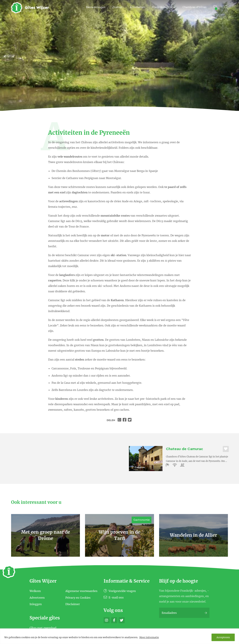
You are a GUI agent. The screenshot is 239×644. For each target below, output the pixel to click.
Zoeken (117, 7)
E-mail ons (114, 597)
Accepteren (223, 637)
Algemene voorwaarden (81, 591)
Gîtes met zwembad (43, 628)
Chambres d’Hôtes (194, 7)
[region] (119, 636)
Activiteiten (137, 7)
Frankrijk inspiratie (164, 7)
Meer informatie (149, 637)
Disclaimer (73, 604)
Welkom (35, 591)
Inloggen (36, 604)
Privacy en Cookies (78, 597)
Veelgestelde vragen (120, 591)
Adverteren (37, 597)
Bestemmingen (96, 7)
